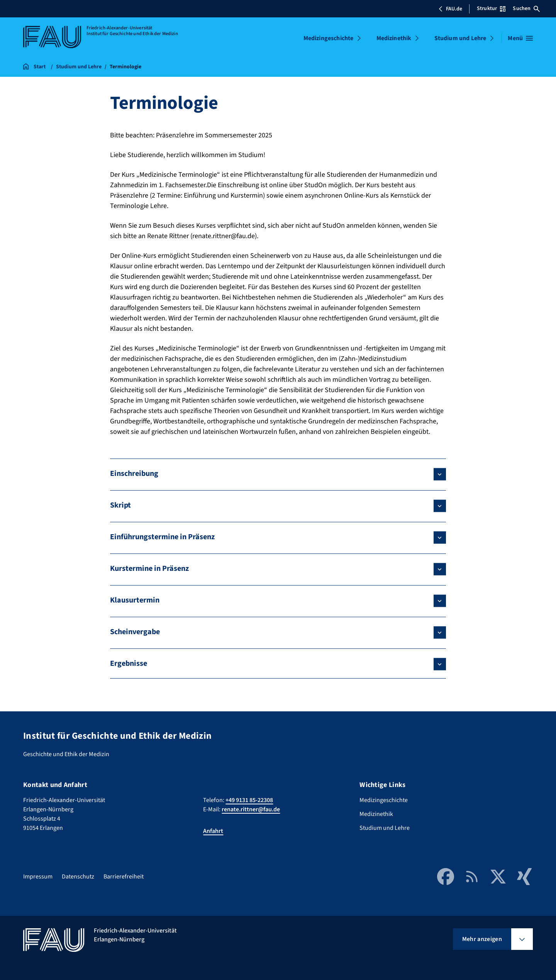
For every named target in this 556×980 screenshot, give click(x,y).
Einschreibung (134, 474)
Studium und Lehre (460, 38)
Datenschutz (78, 877)
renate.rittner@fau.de (251, 809)
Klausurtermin (135, 600)
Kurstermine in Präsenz (149, 569)
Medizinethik (394, 38)
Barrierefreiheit (124, 877)
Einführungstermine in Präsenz (162, 537)
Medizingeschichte (329, 38)
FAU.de (450, 9)
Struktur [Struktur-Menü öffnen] (491, 8)
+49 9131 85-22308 (249, 800)
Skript (120, 505)
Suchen (526, 8)
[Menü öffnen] (520, 38)
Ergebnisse (129, 663)
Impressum (38, 877)
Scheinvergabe (135, 632)
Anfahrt (213, 831)
